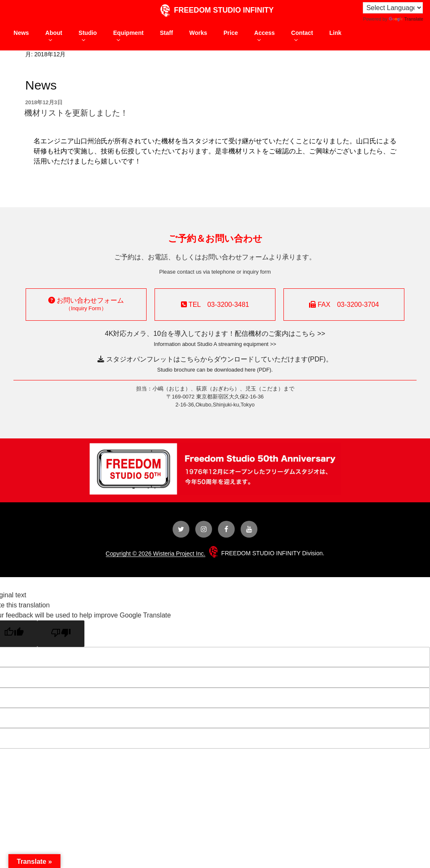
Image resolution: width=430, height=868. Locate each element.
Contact (302, 36)
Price (231, 33)
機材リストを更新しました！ (76, 113)
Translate (406, 19)
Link (335, 33)
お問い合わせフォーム (86, 304)
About (54, 36)
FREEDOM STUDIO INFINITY (215, 10)
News (21, 33)
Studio (88, 36)
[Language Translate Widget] (393, 8)
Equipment (128, 36)
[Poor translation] (61, 634)
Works (198, 33)
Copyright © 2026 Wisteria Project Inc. (156, 554)
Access (264, 36)
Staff (166, 33)
